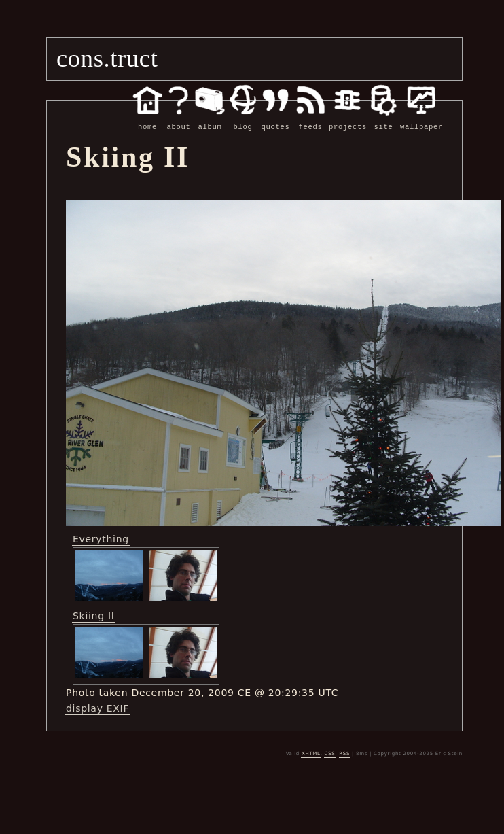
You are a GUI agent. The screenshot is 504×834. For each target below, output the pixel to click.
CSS (330, 753)
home (147, 120)
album (210, 120)
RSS (344, 753)
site (383, 120)
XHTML (311, 753)
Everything (101, 538)
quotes (275, 120)
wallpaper (421, 120)
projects (348, 120)
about (179, 120)
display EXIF (97, 708)
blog (243, 120)
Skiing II (94, 615)
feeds (310, 120)
